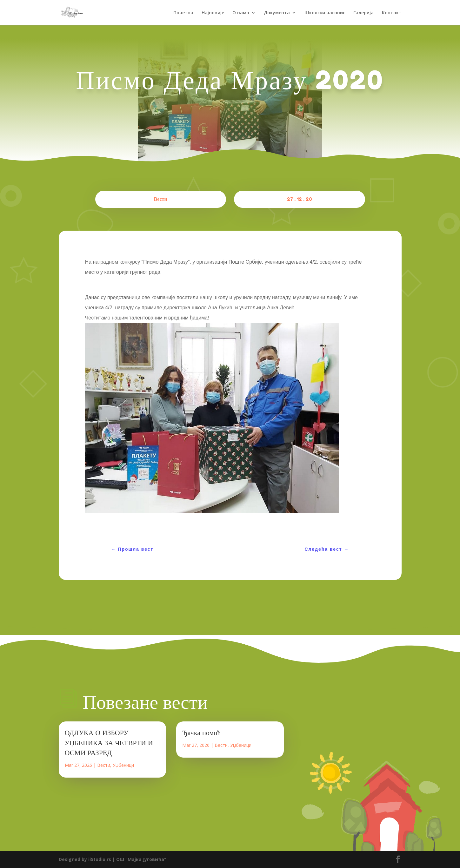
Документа (277, 13)
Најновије (213, 13)
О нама (241, 13)
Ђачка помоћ (201, 733)
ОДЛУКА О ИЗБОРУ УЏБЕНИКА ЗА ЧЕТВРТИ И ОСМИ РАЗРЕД (109, 743)
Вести (161, 199)
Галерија (363, 13)
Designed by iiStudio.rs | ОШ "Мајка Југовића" (113, 859)
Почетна (183, 13)
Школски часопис (325, 13)
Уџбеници (123, 765)
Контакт (392, 13)
